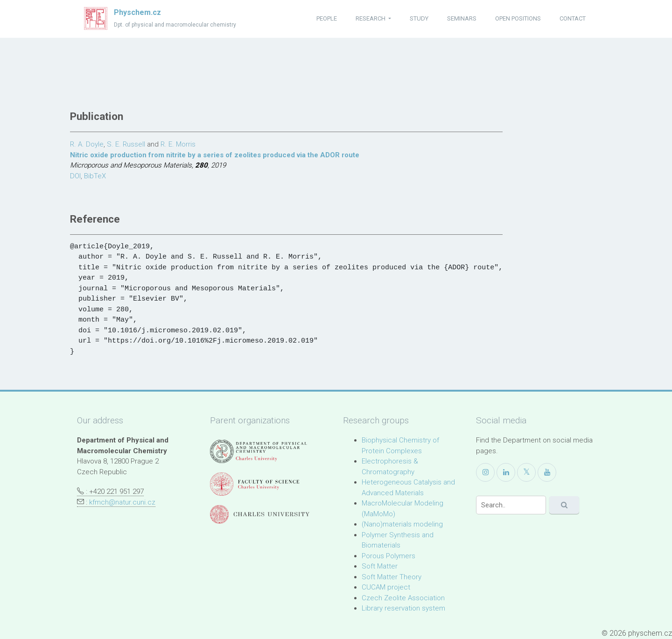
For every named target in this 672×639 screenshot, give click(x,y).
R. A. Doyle (87, 144)
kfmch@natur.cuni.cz (122, 502)
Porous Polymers (388, 556)
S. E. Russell (126, 144)
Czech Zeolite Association (403, 598)
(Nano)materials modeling (402, 524)
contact (573, 18)
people (327, 18)
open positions (518, 18)
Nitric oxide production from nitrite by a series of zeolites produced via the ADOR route (215, 155)
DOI (75, 176)
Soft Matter (380, 566)
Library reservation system (403, 608)
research (371, 18)
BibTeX (95, 176)
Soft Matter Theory (392, 577)
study (419, 18)
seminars (462, 18)
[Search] (511, 505)
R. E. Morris (178, 144)
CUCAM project (386, 587)
